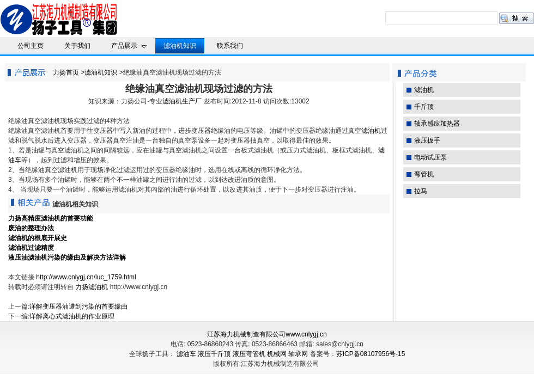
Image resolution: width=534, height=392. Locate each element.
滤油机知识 (101, 72)
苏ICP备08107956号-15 (371, 354)
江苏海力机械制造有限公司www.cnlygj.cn (267, 334)
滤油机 (371, 131)
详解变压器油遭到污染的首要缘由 (78, 307)
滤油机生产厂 (182, 101)
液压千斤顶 (214, 354)
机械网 (277, 354)
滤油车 (186, 354)
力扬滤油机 (92, 287)
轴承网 (298, 354)
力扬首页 (66, 72)
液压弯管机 (249, 354)
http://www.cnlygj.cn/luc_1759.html (86, 277)
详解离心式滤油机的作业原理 (72, 316)
